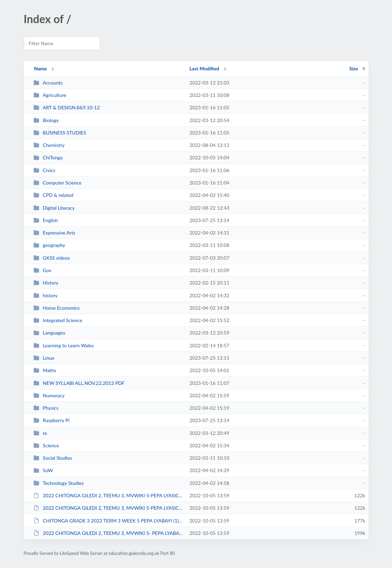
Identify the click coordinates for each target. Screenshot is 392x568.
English (46, 220)
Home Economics (57, 308)
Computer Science (58, 183)
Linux (44, 358)
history (46, 295)
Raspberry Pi (52, 420)
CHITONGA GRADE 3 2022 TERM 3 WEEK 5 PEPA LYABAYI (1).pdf (108, 521)
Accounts (48, 83)
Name (41, 68)
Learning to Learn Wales (64, 345)
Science (46, 445)
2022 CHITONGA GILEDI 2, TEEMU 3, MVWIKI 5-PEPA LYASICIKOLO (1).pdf (108, 495)
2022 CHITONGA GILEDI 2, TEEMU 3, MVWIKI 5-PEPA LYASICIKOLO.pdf (108, 508)
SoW (43, 470)
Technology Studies (59, 483)
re (40, 433)
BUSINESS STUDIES (60, 133)
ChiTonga (48, 157)
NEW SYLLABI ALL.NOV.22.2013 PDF (79, 383)
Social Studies (53, 458)
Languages (49, 333)
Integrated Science (58, 320)
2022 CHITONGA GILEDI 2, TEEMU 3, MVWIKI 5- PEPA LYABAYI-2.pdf (108, 533)
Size (354, 68)
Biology (46, 120)
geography (49, 245)
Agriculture (50, 95)
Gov (43, 270)
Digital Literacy (54, 208)
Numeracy (49, 395)
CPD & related (53, 195)
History (46, 283)
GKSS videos (52, 258)
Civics (44, 170)
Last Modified (204, 68)
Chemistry (49, 145)
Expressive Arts (54, 233)
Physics (46, 408)
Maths (45, 370)
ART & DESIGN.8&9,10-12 (67, 107)
